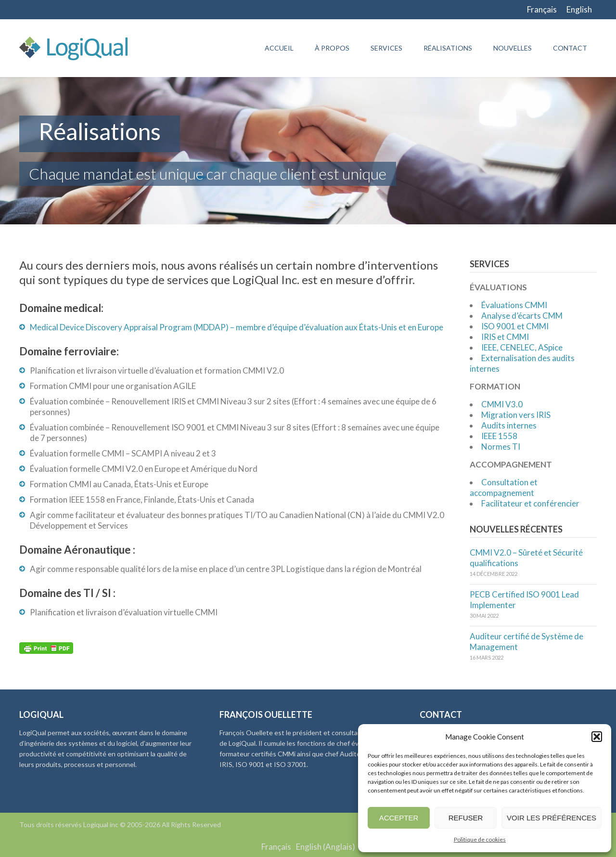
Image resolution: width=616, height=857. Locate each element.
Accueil (279, 48)
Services (386, 48)
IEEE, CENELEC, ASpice (522, 347)
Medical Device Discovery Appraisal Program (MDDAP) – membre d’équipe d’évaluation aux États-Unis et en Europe (237, 327)
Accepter (399, 818)
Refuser (466, 818)
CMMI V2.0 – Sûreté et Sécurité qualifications (526, 558)
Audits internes (509, 425)
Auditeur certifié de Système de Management (526, 642)
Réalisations (448, 48)
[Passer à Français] (542, 10)
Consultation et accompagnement (504, 487)
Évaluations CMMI (514, 305)
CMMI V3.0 (502, 404)
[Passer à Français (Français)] (276, 847)
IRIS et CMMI (505, 337)
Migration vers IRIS (516, 415)
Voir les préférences (552, 818)
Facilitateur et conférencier (530, 503)
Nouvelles (513, 48)
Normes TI (501, 447)
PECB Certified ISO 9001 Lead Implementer (524, 600)
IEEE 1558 (499, 436)
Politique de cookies (480, 839)
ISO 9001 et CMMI (515, 326)
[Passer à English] (579, 10)
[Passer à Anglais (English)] (326, 847)
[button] (597, 737)
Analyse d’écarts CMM (522, 316)
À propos (332, 48)
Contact (570, 48)
